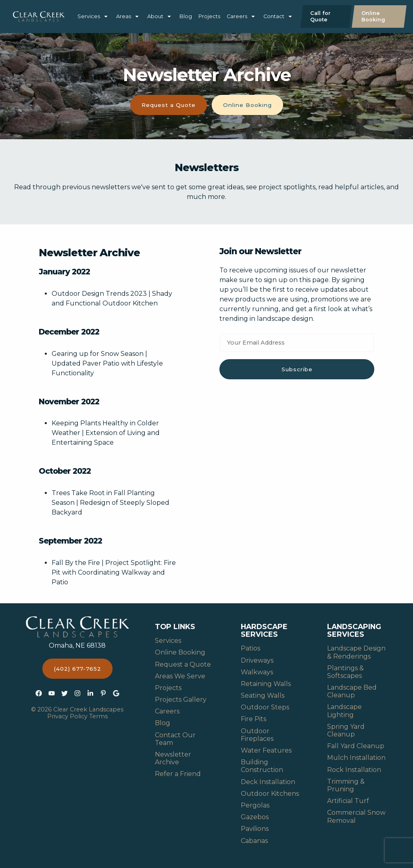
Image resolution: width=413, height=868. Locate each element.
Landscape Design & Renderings (356, 652)
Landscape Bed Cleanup (352, 691)
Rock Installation (354, 770)
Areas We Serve (180, 676)
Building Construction (262, 766)
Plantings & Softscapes (345, 672)
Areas (124, 16)
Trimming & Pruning (346, 785)
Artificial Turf (348, 801)
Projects (209, 16)
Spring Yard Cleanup (346, 730)
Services (89, 16)
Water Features (266, 750)
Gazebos (255, 817)
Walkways (257, 672)
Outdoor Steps (265, 707)
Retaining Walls (266, 684)
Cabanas (254, 841)
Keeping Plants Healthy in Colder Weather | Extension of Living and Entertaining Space (106, 433)
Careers (237, 16)
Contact (274, 16)
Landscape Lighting (344, 711)
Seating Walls (263, 695)
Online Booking (373, 16)
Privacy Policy (67, 716)
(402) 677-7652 (77, 669)
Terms (98, 716)
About (155, 16)
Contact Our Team (175, 739)
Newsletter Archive (173, 758)
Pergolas (255, 805)
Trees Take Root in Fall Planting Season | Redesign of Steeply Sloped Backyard (111, 503)
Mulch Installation (356, 758)
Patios (250, 648)
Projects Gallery (181, 700)
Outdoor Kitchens (270, 794)
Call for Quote (320, 16)
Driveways (257, 660)
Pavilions (255, 829)
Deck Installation (268, 782)
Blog (186, 16)
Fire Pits (253, 719)
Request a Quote (169, 105)
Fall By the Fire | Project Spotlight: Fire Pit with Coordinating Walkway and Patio (114, 572)
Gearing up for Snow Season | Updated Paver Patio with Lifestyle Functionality (107, 363)
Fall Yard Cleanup (356, 746)
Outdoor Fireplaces (257, 735)
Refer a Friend (178, 774)
